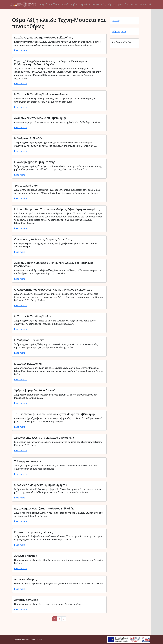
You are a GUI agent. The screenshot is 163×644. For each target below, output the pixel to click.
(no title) (116, 21)
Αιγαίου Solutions (36, 639)
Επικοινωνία (146, 4)
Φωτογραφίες (99, 4)
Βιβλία (74, 4)
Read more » (20, 50)
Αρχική (44, 4)
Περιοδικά (85, 4)
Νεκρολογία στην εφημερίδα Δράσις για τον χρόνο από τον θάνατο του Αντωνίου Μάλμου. (59, 584)
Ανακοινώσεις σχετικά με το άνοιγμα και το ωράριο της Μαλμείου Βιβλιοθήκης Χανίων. (57, 122)
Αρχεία (66, 4)
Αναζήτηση (55, 4)
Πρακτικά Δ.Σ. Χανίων (127, 4)
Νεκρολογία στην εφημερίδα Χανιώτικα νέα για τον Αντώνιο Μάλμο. (48, 604)
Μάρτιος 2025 (119, 31)
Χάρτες (111, 4)
